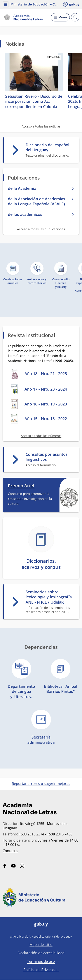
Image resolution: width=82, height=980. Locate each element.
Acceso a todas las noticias (41, 126)
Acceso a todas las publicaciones (41, 229)
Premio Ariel (21, 486)
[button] (6, 4)
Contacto (10, 851)
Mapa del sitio (41, 945)
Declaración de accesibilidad (41, 953)
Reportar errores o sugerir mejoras (41, 784)
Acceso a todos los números (41, 436)
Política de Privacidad (41, 970)
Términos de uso (41, 961)
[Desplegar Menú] (60, 17)
